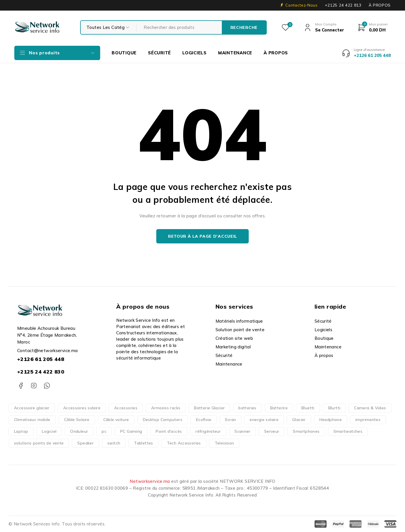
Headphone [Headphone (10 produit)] (331, 420)
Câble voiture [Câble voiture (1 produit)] (116, 420)
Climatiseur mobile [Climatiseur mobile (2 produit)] (32, 420)
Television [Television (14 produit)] (224, 443)
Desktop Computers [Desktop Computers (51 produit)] (163, 420)
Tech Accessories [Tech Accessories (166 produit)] (184, 443)
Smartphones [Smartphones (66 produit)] (306, 431)
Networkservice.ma (150, 481)
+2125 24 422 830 (41, 372)
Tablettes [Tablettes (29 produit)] (143, 443)
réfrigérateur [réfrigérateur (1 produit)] (208, 431)
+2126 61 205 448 (41, 359)
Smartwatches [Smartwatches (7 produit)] (348, 431)
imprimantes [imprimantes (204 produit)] (368, 420)
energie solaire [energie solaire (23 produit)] (264, 420)
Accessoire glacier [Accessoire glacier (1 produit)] (32, 408)
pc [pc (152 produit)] (104, 431)
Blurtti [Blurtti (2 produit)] (334, 408)
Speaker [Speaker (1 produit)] (85, 443)
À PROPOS (380, 5)
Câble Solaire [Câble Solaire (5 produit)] (77, 420)
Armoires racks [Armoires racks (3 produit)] (166, 408)
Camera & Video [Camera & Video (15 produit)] (370, 408)
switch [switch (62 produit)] (114, 443)
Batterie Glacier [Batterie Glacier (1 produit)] (209, 408)
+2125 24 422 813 (343, 5)
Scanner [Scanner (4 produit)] (242, 431)
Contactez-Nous (301, 5)
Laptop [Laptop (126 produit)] (21, 431)
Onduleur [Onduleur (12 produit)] (79, 431)
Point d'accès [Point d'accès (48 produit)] (169, 431)
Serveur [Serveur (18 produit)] (272, 431)
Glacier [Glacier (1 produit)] (299, 420)
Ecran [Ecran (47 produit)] (231, 420)
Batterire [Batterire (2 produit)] (279, 408)
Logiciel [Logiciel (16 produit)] (49, 431)
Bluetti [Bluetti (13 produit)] (308, 408)
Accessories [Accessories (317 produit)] (126, 408)
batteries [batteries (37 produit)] (247, 408)
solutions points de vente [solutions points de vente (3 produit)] (39, 443)
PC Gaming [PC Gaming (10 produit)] (131, 431)
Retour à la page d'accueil (202, 236)
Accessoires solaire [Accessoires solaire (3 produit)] (82, 408)
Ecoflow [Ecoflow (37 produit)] (204, 420)
